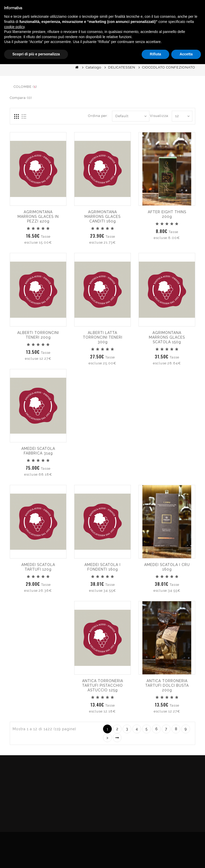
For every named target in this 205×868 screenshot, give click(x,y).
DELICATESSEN (122, 67)
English (160, 48)
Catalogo (93, 67)
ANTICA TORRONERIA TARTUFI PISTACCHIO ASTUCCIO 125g (103, 685)
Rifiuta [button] (156, 858)
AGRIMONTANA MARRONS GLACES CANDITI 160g (102, 217)
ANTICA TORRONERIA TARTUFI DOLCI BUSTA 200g (167, 685)
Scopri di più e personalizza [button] (36, 858)
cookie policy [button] (14, 831)
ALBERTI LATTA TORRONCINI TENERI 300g (103, 337)
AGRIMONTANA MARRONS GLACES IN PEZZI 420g (38, 217)
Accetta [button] (186, 858)
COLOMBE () (25, 87)
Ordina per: (98, 116)
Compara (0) (21, 98)
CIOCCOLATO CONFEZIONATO (169, 67)
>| (117, 738)
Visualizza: (160, 116)
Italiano (160, 42)
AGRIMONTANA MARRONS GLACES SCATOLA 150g (167, 337)
